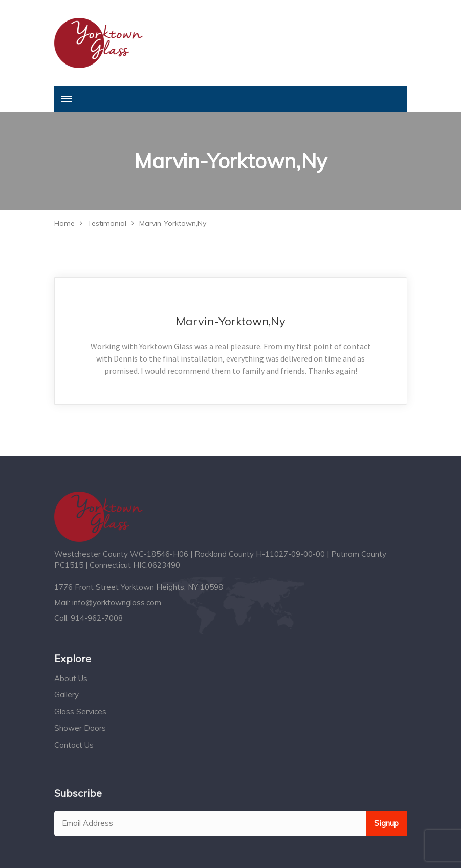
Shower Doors (80, 728)
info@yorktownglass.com (117, 602)
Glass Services (80, 712)
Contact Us (74, 745)
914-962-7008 (97, 618)
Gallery (67, 695)
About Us (71, 678)
